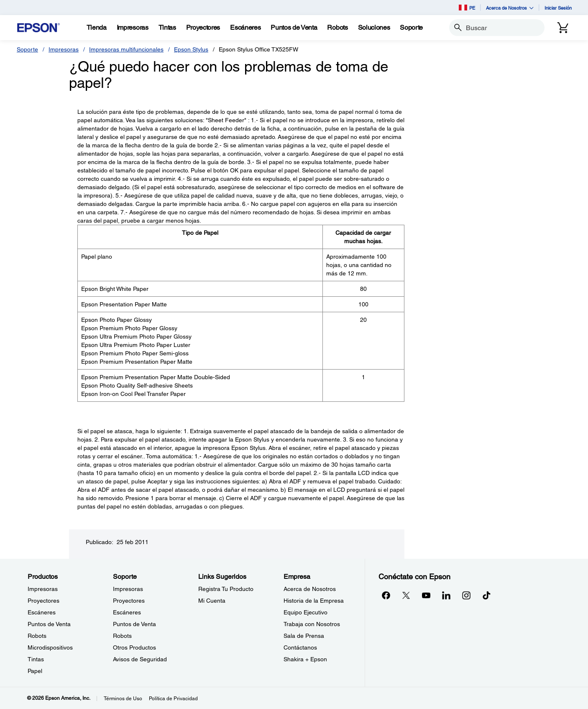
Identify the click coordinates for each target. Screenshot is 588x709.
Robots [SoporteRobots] (122, 636)
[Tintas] (167, 28)
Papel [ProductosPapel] (35, 671)
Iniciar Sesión (558, 8)
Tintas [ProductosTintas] (36, 659)
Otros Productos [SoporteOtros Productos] (134, 647)
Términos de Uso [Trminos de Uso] (123, 699)
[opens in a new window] (486, 595)
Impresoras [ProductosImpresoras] (43, 589)
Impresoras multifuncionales (126, 49)
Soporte (27, 49)
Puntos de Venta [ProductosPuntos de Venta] (49, 624)
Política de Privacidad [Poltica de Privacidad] (173, 699)
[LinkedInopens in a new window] (446, 595)
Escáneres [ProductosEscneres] (42, 612)
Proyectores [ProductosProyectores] (43, 601)
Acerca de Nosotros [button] (510, 8)
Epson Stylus (191, 49)
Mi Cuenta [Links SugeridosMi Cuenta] (212, 601)
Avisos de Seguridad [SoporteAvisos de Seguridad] (140, 659)
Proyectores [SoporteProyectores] (129, 601)
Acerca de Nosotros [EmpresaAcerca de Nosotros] (310, 589)
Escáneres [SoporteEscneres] (127, 612)
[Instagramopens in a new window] (466, 595)
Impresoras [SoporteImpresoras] (128, 589)
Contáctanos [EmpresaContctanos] (300, 647)
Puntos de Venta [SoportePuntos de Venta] (134, 624)
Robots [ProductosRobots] (37, 636)
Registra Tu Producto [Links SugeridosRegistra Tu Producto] (226, 589)
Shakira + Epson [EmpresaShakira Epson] (305, 659)
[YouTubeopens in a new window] (426, 595)
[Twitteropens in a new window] (406, 595)
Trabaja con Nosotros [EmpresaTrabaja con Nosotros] (312, 624)
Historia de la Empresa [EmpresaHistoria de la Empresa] (314, 601)
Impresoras (64, 49)
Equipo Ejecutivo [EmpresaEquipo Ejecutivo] (306, 612)
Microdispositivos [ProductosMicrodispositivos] (50, 647)
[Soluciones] (374, 28)
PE (467, 8)
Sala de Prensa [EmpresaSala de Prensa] (304, 636)
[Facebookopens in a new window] (386, 595)
